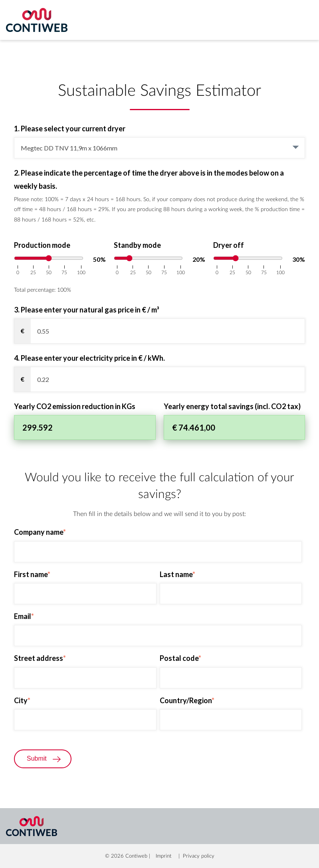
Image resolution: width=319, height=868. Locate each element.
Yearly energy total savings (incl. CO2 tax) (232, 405)
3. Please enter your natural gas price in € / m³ (87, 309)
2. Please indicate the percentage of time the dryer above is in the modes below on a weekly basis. (149, 178)
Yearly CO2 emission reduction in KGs (75, 405)
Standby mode (137, 244)
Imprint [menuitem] (163, 855)
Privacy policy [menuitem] (199, 855)
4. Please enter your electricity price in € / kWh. (89, 357)
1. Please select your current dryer (70, 129)
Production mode (42, 244)
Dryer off (229, 244)
